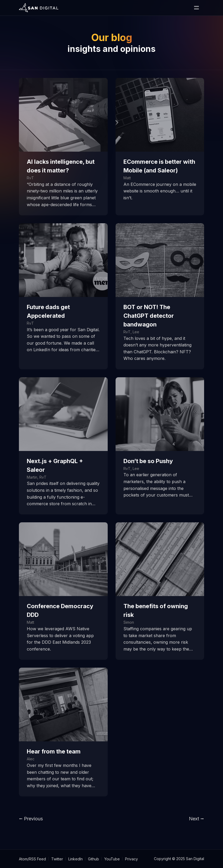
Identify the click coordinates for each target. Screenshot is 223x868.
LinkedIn (76, 859)
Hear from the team (54, 751)
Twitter (57, 859)
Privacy (131, 859)
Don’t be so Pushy (148, 461)
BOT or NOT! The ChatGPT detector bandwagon (149, 316)
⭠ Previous (31, 819)
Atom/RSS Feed (32, 859)
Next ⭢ (196, 819)
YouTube (112, 859)
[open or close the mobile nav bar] (196, 8)
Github (94, 859)
